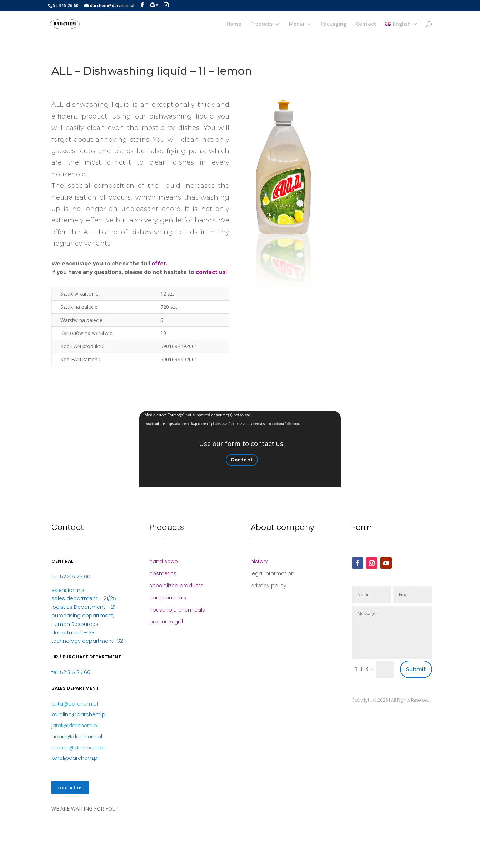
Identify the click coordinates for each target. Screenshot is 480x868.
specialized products (176, 586)
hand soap (164, 561)
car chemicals (168, 598)
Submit (416, 669)
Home (234, 24)
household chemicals (177, 610)
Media (297, 24)
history (259, 561)
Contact (366, 24)
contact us (211, 272)
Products (261, 24)
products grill (166, 622)
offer (159, 264)
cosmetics (163, 573)
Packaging (334, 24)
